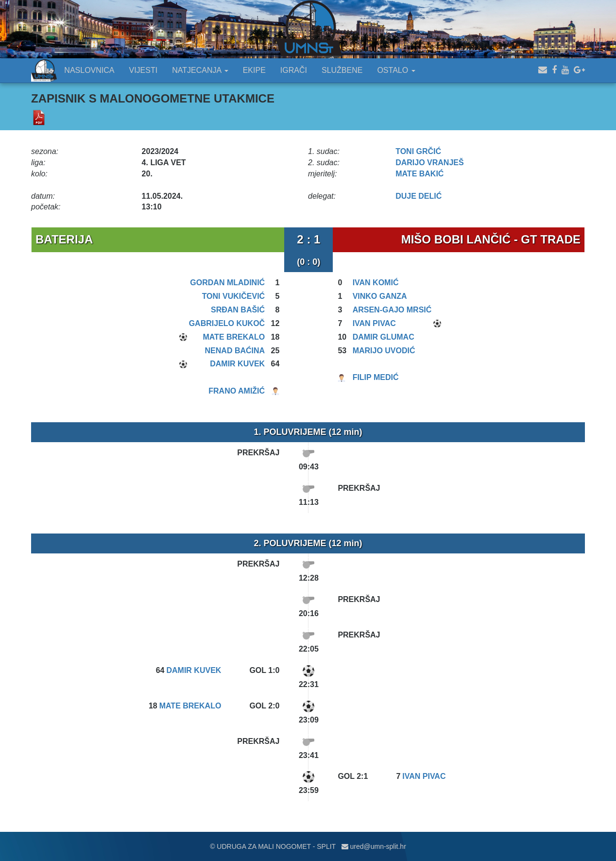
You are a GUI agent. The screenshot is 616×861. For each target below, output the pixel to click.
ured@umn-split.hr (374, 846)
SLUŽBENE (342, 70)
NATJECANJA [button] (200, 70)
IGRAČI (294, 70)
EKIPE (254, 70)
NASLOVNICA (89, 70)
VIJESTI (144, 70)
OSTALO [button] (396, 70)
